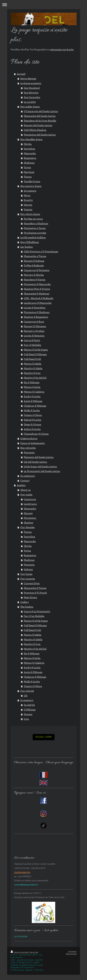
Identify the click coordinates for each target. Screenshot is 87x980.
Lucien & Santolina (35, 308)
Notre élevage (28, 79)
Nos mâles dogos (30, 107)
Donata (28, 714)
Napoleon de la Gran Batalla (40, 121)
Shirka (28, 144)
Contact (25, 481)
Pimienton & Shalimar (37, 312)
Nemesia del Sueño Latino (39, 457)
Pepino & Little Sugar (36, 621)
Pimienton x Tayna (35, 228)
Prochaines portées (35, 233)
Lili (26, 696)
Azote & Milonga (33, 401)
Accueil (21, 74)
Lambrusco (30, 504)
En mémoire (28, 476)
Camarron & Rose (34, 322)
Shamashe (30, 509)
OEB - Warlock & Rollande (38, 298)
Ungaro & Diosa (33, 415)
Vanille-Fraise (32, 181)
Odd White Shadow (35, 130)
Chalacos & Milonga (35, 406)
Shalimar (29, 163)
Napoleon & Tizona (35, 280)
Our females (28, 527)
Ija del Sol (29, 705)
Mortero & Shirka (34, 275)
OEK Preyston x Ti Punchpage (41, 252)
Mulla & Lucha (32, 410)
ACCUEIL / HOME (44, 737)
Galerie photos (29, 438)
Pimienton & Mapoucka (37, 284)
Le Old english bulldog (33, 238)
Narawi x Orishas (34, 331)
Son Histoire (31, 93)
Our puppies (28, 579)
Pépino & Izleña (33, 364)
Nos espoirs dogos (31, 186)
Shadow (28, 523)
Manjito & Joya (32, 373)
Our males (26, 495)
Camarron (30, 499)
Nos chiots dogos (30, 214)
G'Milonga (30, 710)
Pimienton (30, 518)
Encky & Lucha (32, 396)
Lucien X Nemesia (34, 336)
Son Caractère (32, 97)
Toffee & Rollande (34, 266)
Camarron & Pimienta (37, 270)
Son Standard (32, 88)
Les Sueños (27, 247)
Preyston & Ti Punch (35, 593)
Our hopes (26, 574)
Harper (28, 205)
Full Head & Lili (32, 359)
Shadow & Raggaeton (36, 317)
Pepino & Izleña (33, 635)
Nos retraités (28, 448)
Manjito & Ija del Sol (35, 378)
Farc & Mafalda (32, 345)
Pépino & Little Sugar (36, 350)
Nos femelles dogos (31, 139)
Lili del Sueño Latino (35, 462)
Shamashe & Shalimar (37, 294)
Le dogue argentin (31, 83)
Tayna (27, 167)
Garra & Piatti (32, 340)
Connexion (72, 952)
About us (26, 490)
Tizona (28, 177)
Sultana (28, 569)
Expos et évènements (33, 443)
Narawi (28, 513)
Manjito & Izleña (33, 368)
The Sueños (27, 607)
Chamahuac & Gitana (36, 434)
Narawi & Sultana (34, 261)
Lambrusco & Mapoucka (38, 303)
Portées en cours (33, 219)
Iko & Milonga (32, 382)
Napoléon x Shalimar (36, 223)
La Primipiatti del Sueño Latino (42, 471)
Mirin (27, 195)
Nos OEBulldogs (30, 242)
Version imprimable (20, 952)
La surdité (30, 102)
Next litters (30, 597)
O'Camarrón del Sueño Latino (41, 111)
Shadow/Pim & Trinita (37, 289)
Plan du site (34, 952)
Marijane (29, 172)
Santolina (29, 149)
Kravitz (28, 200)
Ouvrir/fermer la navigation (43, 5)
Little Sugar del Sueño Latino (40, 467)
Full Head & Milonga (35, 354)
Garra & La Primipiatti (37, 611)
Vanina (28, 209)
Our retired (27, 691)
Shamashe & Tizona (35, 588)
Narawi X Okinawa (35, 326)
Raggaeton (30, 158)
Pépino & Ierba (32, 387)
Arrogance (30, 191)
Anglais (21, 485)
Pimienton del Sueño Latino (40, 135)
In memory (27, 700)
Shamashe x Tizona (35, 256)
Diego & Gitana (32, 424)
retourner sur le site (62, 50)
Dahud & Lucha (32, 420)
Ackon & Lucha (32, 429)
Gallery (25, 602)
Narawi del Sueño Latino (38, 125)
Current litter (32, 583)
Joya (26, 719)
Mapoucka (30, 153)
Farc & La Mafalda (34, 616)
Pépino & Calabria (34, 392)
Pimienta (29, 453)
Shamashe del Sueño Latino (40, 116)
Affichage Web (71, 954)
